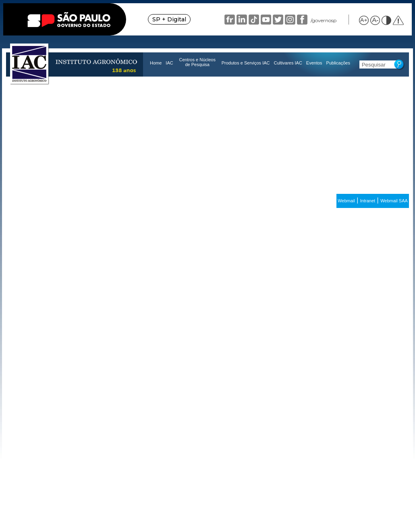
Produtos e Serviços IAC (246, 63)
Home (156, 63)
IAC (169, 63)
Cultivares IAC (288, 63)
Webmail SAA (394, 201)
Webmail (346, 201)
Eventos (314, 63)
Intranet (368, 201)
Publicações (338, 63)
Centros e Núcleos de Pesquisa (197, 62)
